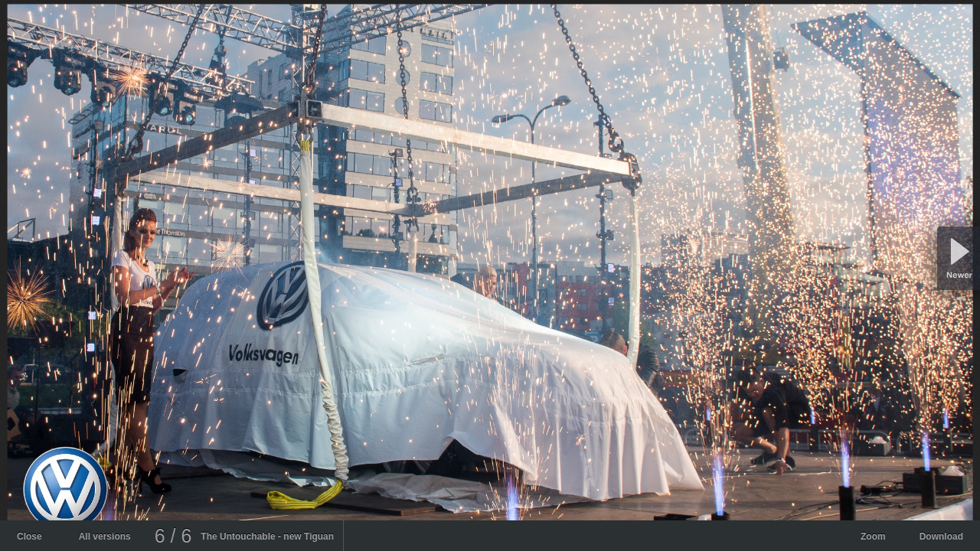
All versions (105, 536)
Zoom (873, 536)
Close (29, 536)
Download (941, 536)
